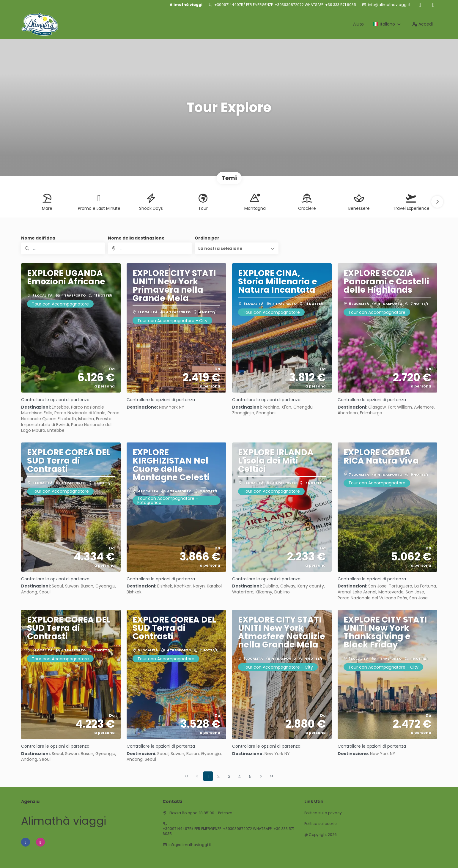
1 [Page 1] (208, 776)
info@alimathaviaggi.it (389, 5)
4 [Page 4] (240, 776)
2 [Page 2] (218, 776)
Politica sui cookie (320, 824)
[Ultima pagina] (272, 776)
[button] (437, 202)
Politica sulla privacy (323, 813)
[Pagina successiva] (261, 776)
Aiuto (358, 24)
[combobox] (150, 248)
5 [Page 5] (250, 776)
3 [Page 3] (229, 776)
